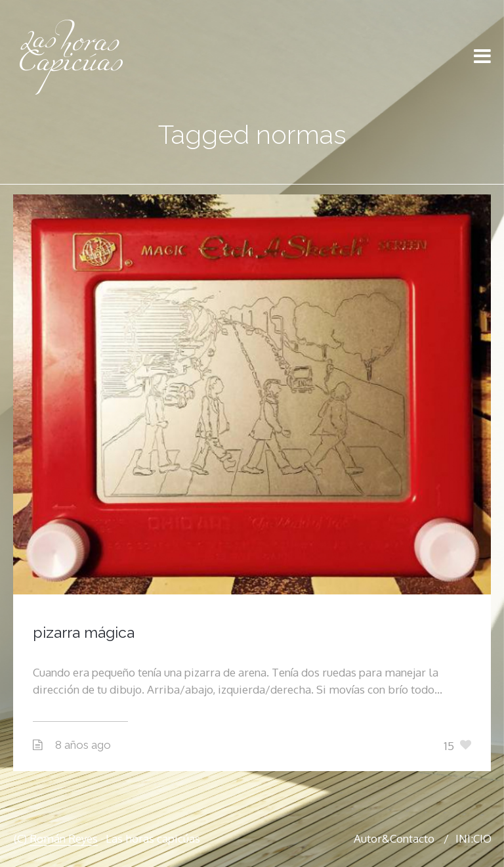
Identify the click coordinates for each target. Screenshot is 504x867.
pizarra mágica (84, 632)
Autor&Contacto (394, 838)
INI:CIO (473, 838)
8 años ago (83, 745)
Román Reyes (64, 838)
